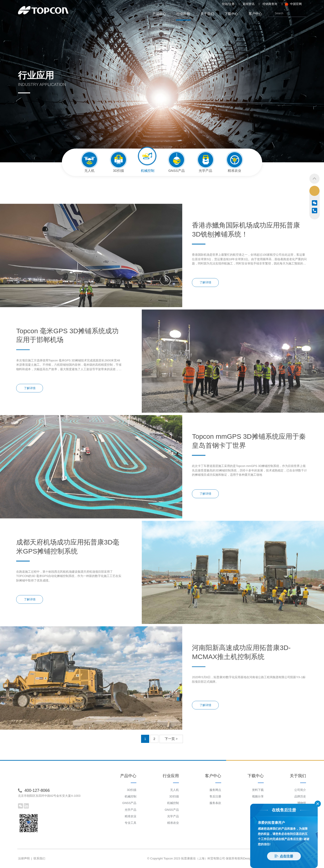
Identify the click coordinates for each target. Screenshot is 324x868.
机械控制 (130, 796)
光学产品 (130, 810)
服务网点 (215, 790)
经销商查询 (270, 4)
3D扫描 (132, 790)
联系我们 (39, 858)
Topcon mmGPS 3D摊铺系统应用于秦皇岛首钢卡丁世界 (249, 483)
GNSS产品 (129, 803)
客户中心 (255, 14)
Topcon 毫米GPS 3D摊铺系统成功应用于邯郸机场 (67, 377)
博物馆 (302, 803)
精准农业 (130, 816)
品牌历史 (300, 796)
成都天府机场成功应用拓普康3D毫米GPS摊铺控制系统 (68, 588)
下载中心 (231, 14)
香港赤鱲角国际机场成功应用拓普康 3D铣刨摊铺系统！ (246, 271)
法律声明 (24, 858)
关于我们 (207, 14)
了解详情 (205, 324)
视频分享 (258, 796)
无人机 (174, 790)
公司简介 (300, 790)
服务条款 (215, 803)
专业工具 (130, 823)
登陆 (225, 4)
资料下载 (258, 790)
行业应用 (183, 16)
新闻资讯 (249, 4)
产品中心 (159, 14)
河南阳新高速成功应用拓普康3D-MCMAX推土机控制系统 (241, 694)
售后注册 (215, 796)
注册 (232, 4)
